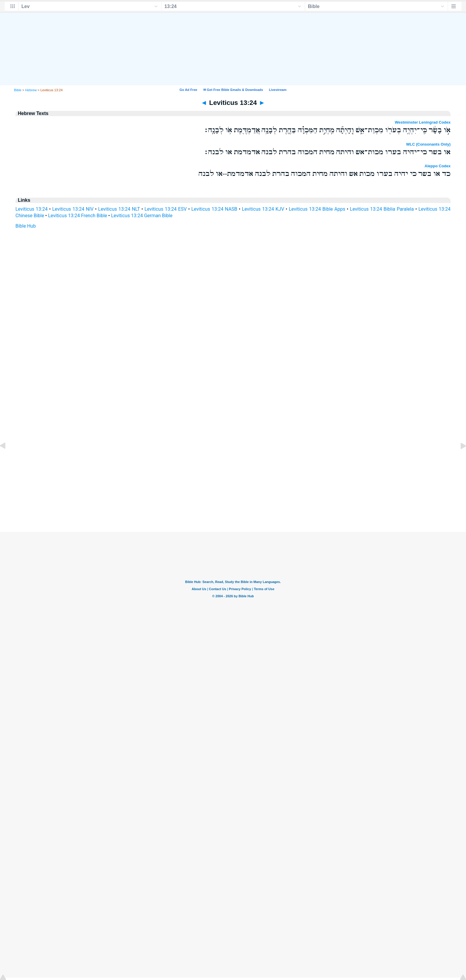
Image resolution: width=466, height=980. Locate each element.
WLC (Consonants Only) (429, 144)
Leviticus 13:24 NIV (73, 209)
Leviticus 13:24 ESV (166, 209)
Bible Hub (26, 226)
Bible (18, 90)
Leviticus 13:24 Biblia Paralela (382, 209)
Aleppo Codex (438, 166)
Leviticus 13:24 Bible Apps (317, 209)
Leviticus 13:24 (32, 209)
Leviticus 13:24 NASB (214, 209)
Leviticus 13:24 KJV (263, 209)
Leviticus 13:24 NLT (119, 209)
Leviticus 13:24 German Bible (142, 216)
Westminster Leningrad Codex (423, 122)
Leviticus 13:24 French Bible (78, 216)
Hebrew (31, 90)
